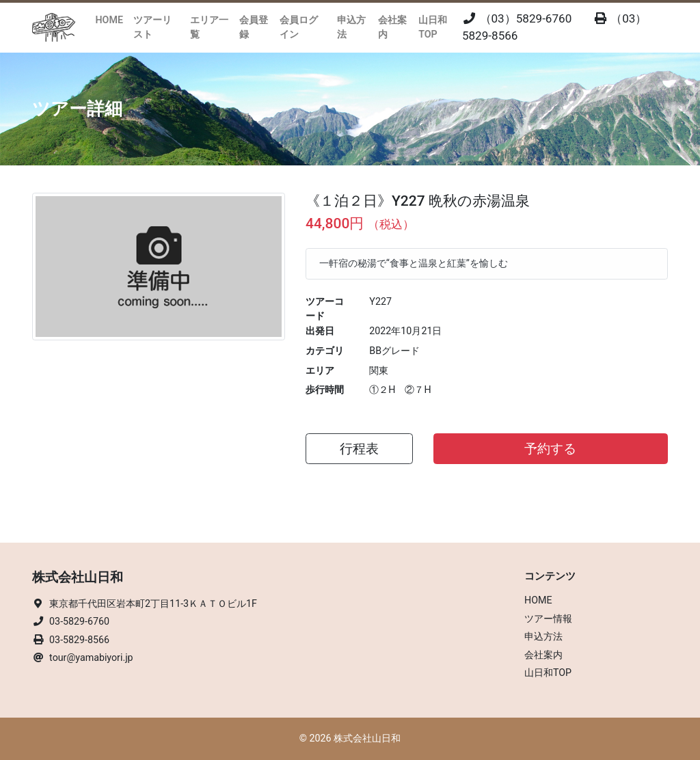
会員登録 (254, 27)
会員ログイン (299, 27)
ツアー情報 (548, 619)
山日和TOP (433, 27)
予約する (550, 449)
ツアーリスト (152, 27)
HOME (109, 20)
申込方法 (351, 27)
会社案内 (392, 27)
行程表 (359, 449)
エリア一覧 (209, 27)
